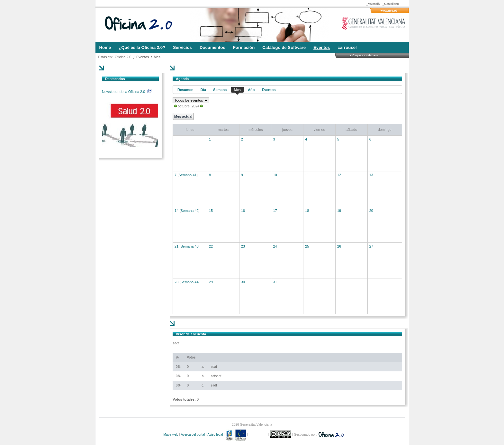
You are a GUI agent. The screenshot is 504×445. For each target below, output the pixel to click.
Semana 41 (187, 175)
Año (251, 90)
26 (339, 246)
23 (243, 246)
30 (243, 282)
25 (307, 246)
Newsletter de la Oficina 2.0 (127, 92)
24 (275, 246)
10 (275, 175)
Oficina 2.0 (123, 57)
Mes (157, 57)
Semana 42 (189, 211)
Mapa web (171, 435)
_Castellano (391, 4)
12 (339, 175)
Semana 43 (189, 246)
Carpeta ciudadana (365, 55)
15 (211, 211)
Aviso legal (215, 435)
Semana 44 (189, 282)
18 (307, 211)
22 (211, 246)
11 (307, 175)
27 (371, 246)
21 (176, 246)
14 (176, 211)
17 (275, 211)
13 (371, 175)
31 (275, 282)
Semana (220, 90)
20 (371, 211)
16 (243, 211)
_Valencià (373, 4)
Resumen (185, 90)
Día (203, 90)
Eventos (143, 57)
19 (339, 211)
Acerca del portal (193, 435)
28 (176, 282)
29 (211, 282)
